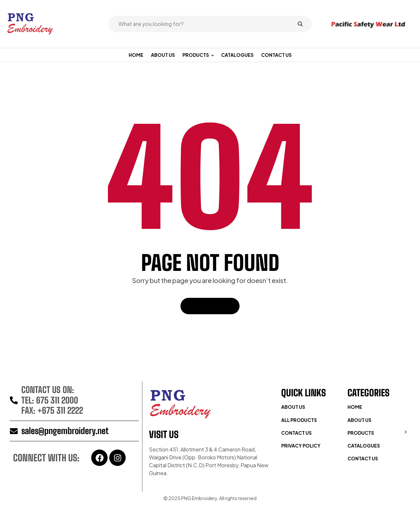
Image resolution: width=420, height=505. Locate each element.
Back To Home (210, 306)
